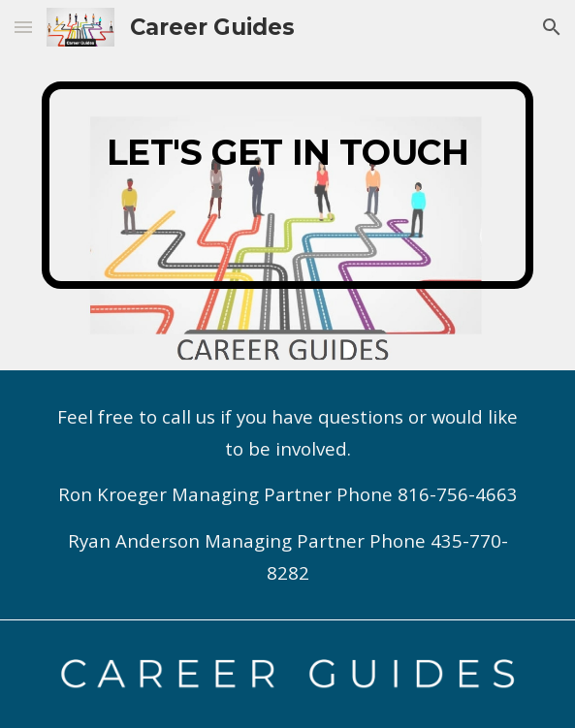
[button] (23, 27)
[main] (287, 185)
